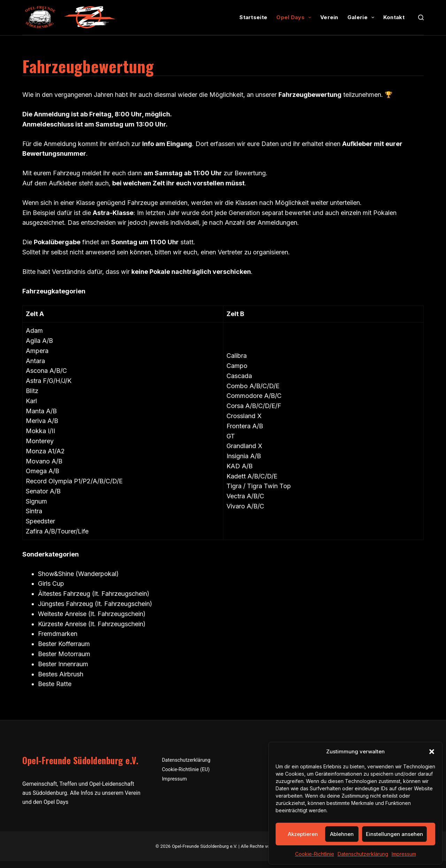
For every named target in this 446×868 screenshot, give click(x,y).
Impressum (404, 854)
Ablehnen (342, 834)
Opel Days (295, 17)
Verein (329, 17)
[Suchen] (421, 17)
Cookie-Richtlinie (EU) (186, 769)
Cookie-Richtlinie (315, 854)
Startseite (253, 17)
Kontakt (394, 17)
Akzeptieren (303, 834)
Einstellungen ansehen (394, 834)
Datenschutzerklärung (363, 854)
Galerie (362, 17)
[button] (432, 752)
